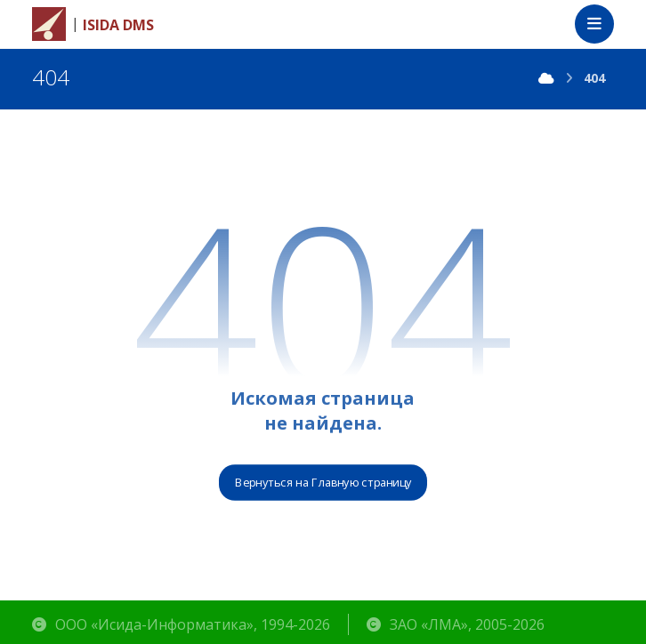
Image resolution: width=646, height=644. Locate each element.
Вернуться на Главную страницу (323, 483)
